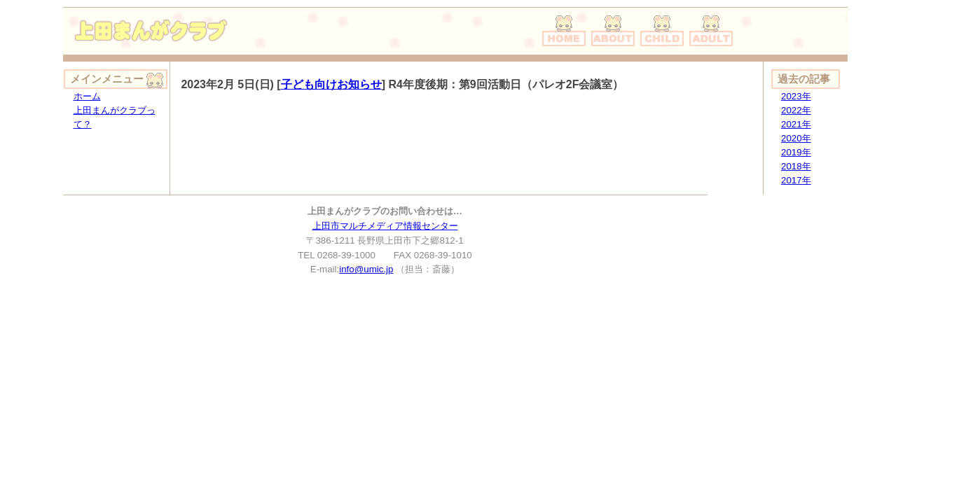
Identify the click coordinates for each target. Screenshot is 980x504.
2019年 (796, 152)
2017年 (796, 180)
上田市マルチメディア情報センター (385, 226)
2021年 (796, 124)
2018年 (796, 166)
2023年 (796, 96)
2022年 (796, 110)
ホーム (87, 96)
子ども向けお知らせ (331, 84)
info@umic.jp (366, 269)
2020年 (796, 138)
